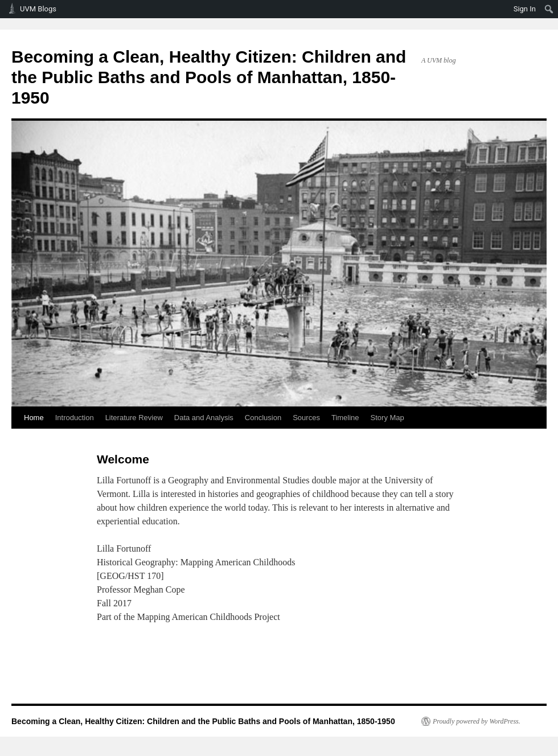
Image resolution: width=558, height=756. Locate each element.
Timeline (345, 418)
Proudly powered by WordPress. (477, 721)
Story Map (387, 418)
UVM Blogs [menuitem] (38, 9)
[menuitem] (549, 9)
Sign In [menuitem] (525, 9)
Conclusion (263, 418)
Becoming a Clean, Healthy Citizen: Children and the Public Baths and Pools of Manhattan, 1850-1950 (209, 77)
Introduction (75, 418)
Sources (306, 418)
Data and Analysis (204, 418)
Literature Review (134, 418)
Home (34, 418)
